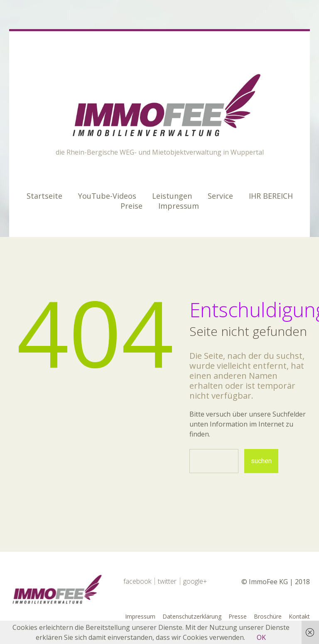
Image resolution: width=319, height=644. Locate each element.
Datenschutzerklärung (192, 616)
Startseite (44, 196)
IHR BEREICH (271, 196)
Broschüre (268, 616)
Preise (131, 206)
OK (261, 637)
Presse (238, 616)
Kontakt (299, 616)
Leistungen (172, 196)
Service (220, 196)
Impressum (179, 206)
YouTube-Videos (107, 196)
